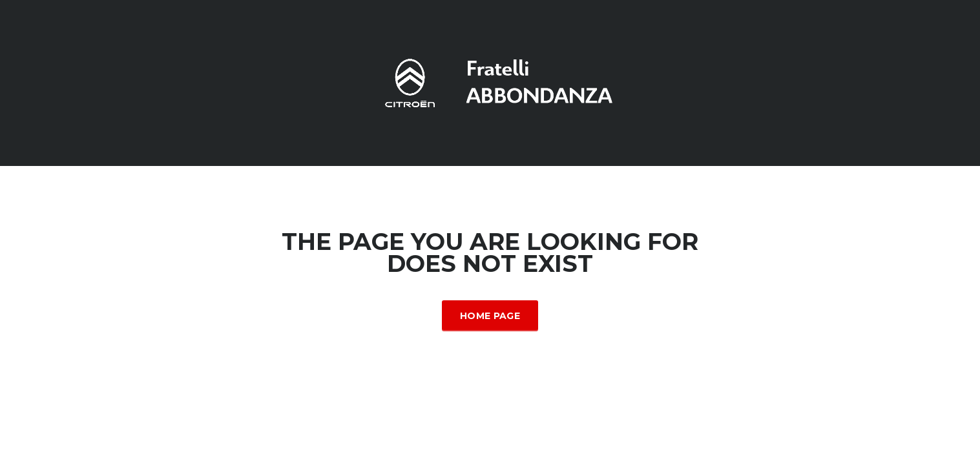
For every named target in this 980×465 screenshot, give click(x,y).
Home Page (490, 316)
